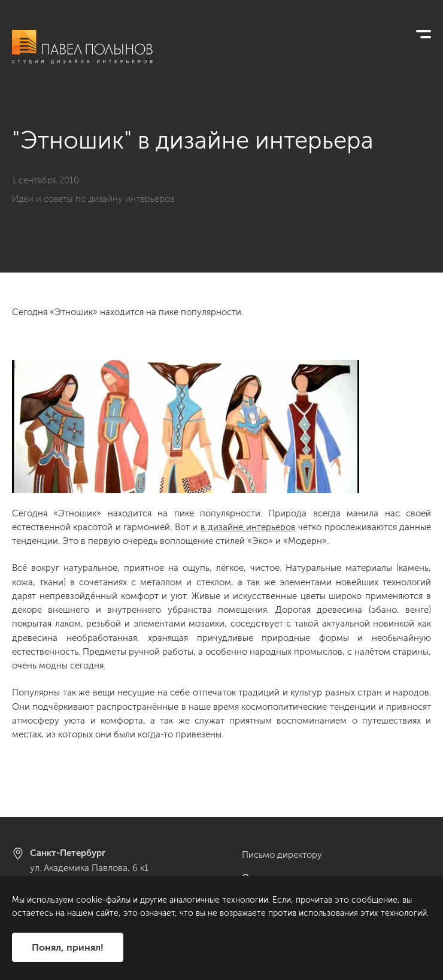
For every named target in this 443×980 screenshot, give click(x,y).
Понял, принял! (68, 947)
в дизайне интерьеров (248, 527)
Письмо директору (282, 855)
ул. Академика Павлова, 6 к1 (89, 868)
